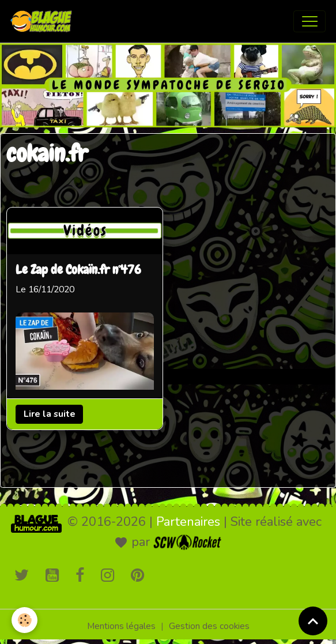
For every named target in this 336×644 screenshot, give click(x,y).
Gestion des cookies (209, 626)
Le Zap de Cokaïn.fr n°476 (78, 270)
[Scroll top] (313, 621)
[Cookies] (24, 620)
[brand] (44, 21)
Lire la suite (50, 414)
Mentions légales (121, 626)
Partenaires (188, 522)
